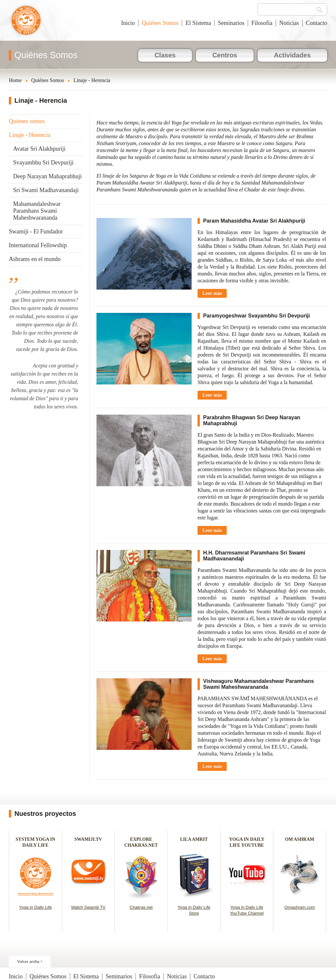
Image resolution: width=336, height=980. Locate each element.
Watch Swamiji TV (88, 907)
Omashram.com (300, 907)
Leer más (212, 293)
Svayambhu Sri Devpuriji (43, 163)
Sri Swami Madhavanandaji (46, 190)
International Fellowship (38, 245)
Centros (225, 55)
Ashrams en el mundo (35, 259)
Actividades (292, 55)
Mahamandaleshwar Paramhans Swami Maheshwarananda (37, 211)
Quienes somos (27, 121)
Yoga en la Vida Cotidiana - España (26, 24)
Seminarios (231, 23)
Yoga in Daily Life (35, 907)
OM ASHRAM (299, 839)
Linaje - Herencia (30, 135)
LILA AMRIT (194, 839)
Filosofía (262, 23)
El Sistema (198, 23)
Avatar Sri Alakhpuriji (39, 149)
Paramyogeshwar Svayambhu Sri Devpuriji (256, 316)
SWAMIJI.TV (88, 839)
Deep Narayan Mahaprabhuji (47, 176)
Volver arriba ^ (30, 961)
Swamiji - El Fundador (36, 231)
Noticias (289, 23)
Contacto (316, 23)
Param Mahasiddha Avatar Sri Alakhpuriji (254, 221)
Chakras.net (141, 907)
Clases (165, 55)
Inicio (128, 23)
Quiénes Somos (160, 23)
